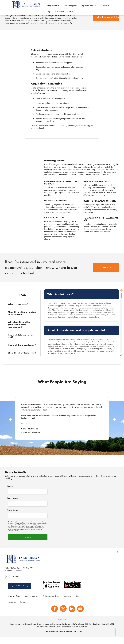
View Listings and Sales (108, 23)
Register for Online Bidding (19, 591)
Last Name (13, 516)
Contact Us (106, 273)
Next (114, 424)
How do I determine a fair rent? (21, 342)
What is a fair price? (18, 310)
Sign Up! (28, 543)
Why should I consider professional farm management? (19, 330)
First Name (13, 504)
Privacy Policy (62, 626)
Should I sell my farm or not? (22, 359)
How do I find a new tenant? (22, 351)
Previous (10, 424)
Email (11, 492)
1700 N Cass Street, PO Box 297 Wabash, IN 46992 (19, 575)
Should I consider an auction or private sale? (22, 319)
